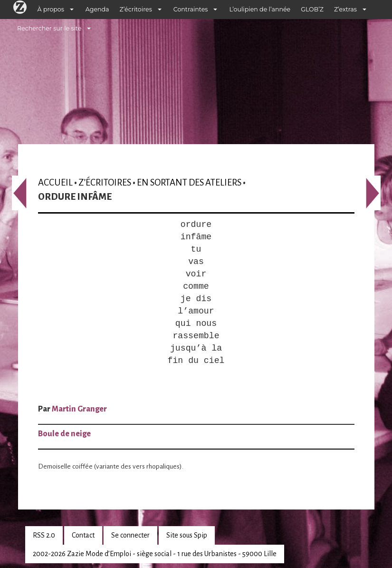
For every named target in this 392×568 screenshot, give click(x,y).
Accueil (55, 182)
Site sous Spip (187, 535)
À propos (51, 9)
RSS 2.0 (44, 535)
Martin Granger (79, 409)
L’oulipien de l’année (260, 9)
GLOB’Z (312, 9)
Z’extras (345, 9)
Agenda (97, 9)
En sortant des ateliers (189, 182)
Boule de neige (64, 434)
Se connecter (130, 535)
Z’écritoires (136, 9)
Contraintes (191, 9)
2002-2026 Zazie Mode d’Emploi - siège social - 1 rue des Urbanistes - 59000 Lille (155, 554)
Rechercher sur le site (49, 28)
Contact (83, 535)
